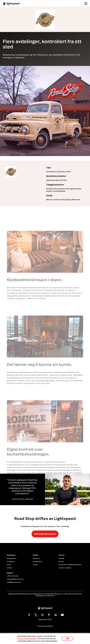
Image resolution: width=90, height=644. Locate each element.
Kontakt (61, 558)
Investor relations (65, 568)
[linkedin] (56, 615)
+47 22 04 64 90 (12, 576)
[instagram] (42, 615)
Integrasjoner (38, 562)
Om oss (62, 555)
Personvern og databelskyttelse (70, 565)
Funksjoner (11, 562)
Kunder (10, 568)
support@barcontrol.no (15, 579)
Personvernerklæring (45, 626)
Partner (36, 555)
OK (68, 639)
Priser (9, 565)
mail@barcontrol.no (14, 582)
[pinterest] (49, 615)
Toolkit (35, 565)
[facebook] (29, 615)
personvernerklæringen (27, 639)
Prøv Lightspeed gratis (45, 534)
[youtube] (62, 615)
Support (10, 573)
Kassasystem (12, 558)
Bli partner (36, 558)
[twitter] (36, 615)
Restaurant (11, 555)
